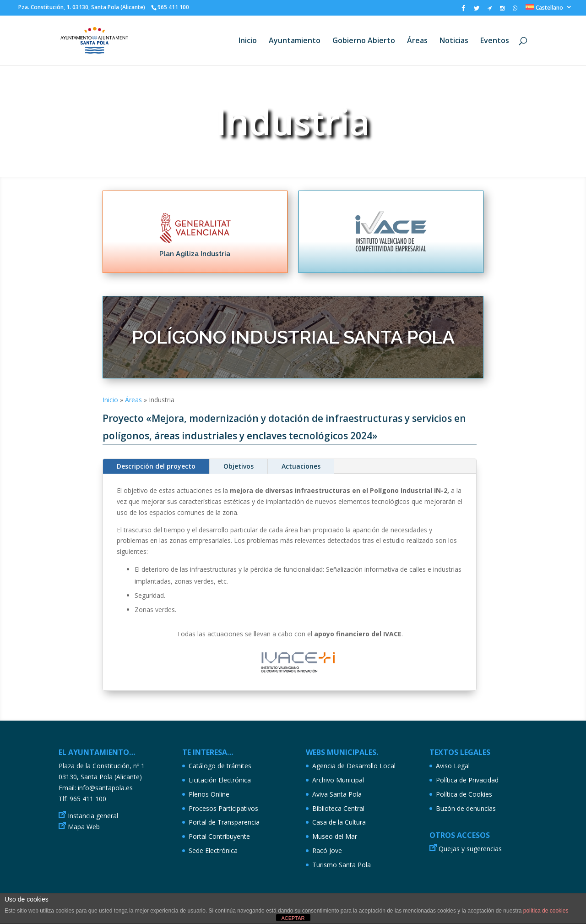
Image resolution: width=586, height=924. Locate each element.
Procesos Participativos (223, 808)
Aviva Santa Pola (337, 794)
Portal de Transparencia (224, 822)
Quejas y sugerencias (470, 849)
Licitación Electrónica (220, 780)
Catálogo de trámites (220, 766)
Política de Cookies (464, 794)
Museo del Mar (335, 836)
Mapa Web (84, 827)
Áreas (417, 41)
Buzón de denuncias (466, 808)
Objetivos (239, 466)
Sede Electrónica (213, 850)
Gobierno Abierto (364, 41)
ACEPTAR (293, 918)
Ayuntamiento (295, 41)
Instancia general (93, 816)
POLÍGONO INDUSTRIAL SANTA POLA (293, 337)
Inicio (248, 41)
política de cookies (546, 911)
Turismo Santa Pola (342, 865)
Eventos (495, 41)
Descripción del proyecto (156, 466)
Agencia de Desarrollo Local (354, 766)
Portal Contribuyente (219, 836)
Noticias (454, 41)
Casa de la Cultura (339, 822)
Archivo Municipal (338, 780)
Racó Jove (327, 850)
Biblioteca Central (338, 808)
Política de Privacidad (467, 780)
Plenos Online (209, 794)
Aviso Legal (453, 766)
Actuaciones (301, 466)
